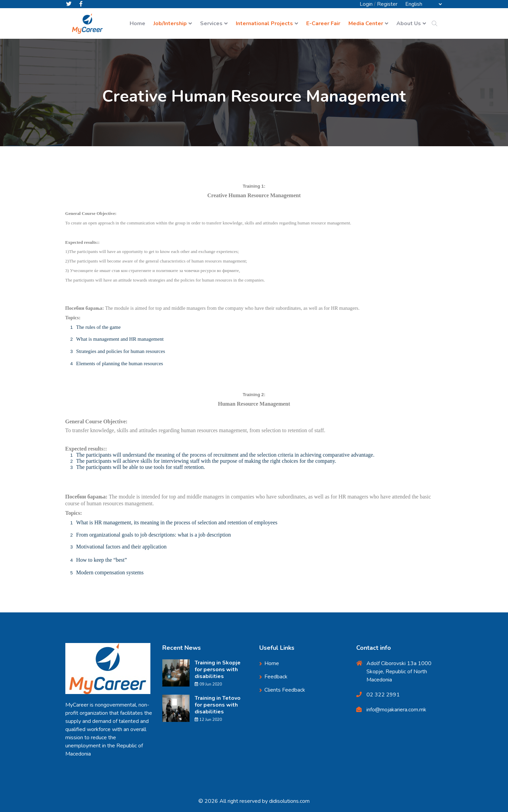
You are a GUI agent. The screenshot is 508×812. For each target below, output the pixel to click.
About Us (409, 24)
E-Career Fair (323, 24)
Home (137, 24)
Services (211, 24)
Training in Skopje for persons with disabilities (218, 670)
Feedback (276, 677)
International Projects (264, 24)
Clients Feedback (285, 690)
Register (387, 4)
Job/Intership (170, 24)
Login (366, 4)
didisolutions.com (289, 801)
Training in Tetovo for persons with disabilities (218, 705)
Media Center (366, 24)
